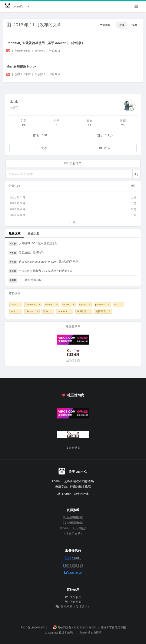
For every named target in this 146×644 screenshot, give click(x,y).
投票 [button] (134, 25)
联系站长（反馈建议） (73, 607)
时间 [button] (122, 25)
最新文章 (15, 233)
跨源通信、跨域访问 (26, 253)
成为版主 (73, 597)
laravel (51, 304)
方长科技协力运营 (90, 633)
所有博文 (73, 163)
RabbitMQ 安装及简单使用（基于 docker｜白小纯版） (46, 43)
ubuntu (32, 311)
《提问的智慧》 (73, 534)
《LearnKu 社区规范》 (73, 528)
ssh (119, 304)
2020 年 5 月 (73, 203)
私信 (104, 148)
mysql (85, 304)
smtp (16, 311)
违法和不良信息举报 (113, 628)
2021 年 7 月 (73, 198)
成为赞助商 (73, 361)
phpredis (102, 304)
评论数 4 (54, 74)
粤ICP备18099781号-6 (34, 628)
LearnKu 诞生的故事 (76, 494)
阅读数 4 (40, 74)
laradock (65, 311)
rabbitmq (33, 304)
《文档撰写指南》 (73, 523)
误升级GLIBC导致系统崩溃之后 (33, 244)
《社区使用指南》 (73, 517)
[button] (137, 174)
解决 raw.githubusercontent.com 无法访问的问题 (43, 262)
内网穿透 (103, 311)
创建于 (23, 51)
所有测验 (73, 602)
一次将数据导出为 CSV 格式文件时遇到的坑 (41, 271)
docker (68, 304)
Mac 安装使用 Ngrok (21, 66)
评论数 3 (54, 51)
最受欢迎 (33, 233)
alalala (14, 101)
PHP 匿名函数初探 (25, 280)
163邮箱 (84, 311)
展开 (73, 222)
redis (16, 304)
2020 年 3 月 (73, 215)
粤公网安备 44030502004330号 (74, 628)
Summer (53, 633)
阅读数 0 (40, 51)
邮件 (48, 311)
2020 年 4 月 (73, 209)
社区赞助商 (73, 395)
